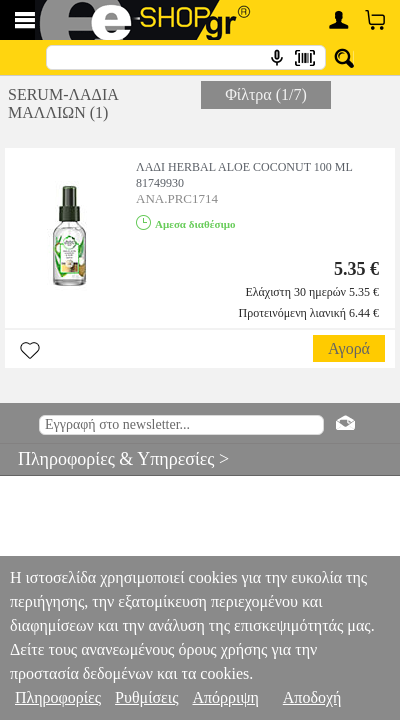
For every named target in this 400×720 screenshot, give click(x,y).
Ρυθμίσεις (146, 697)
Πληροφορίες (58, 697)
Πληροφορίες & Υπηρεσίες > (114, 459)
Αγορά (349, 348)
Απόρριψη (225, 697)
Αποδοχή (312, 697)
